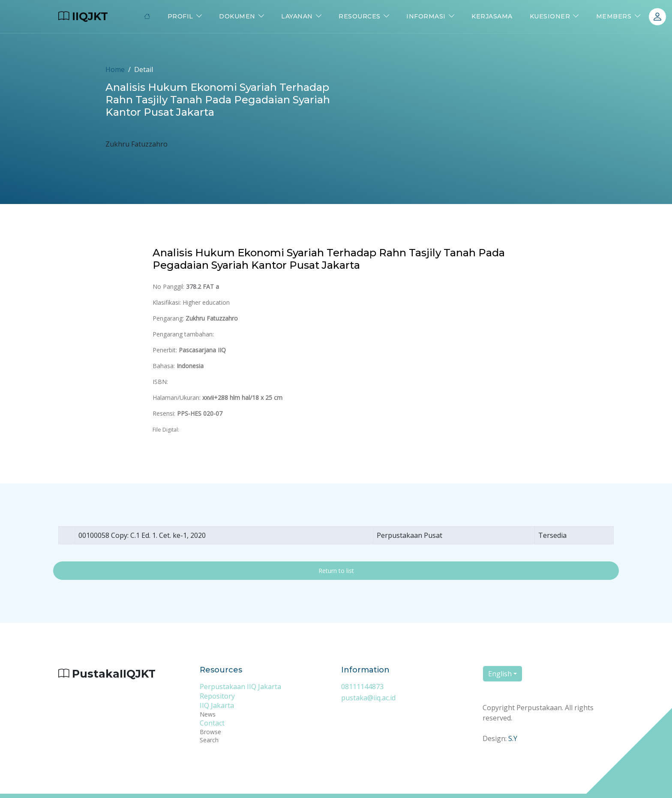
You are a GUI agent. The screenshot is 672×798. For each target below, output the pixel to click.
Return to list (336, 571)
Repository (217, 696)
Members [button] (614, 16)
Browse (210, 732)
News (208, 714)
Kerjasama (492, 16)
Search (209, 740)
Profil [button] (180, 16)
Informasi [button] (426, 16)
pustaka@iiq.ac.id (368, 698)
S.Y (513, 738)
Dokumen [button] (237, 16)
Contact (212, 723)
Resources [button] (360, 16)
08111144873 (362, 687)
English (500, 674)
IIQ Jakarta (217, 705)
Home (115, 69)
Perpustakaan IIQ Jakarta (240, 687)
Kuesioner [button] (550, 16)
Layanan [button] (297, 16)
